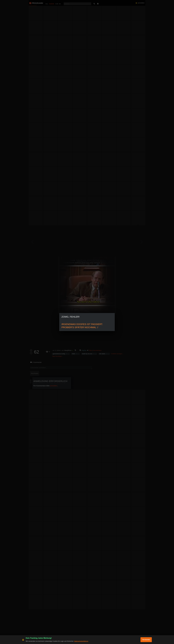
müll (57, 4)
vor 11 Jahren (57, 350)
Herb (73, 354)
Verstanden (146, 640)
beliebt (52, 4)
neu (47, 4)
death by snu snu (87, 354)
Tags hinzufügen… (58, 356)
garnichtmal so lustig (59, 354)
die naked (102, 354)
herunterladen (97, 350)
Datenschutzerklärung (81, 641)
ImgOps (84, 350)
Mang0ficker (68, 350)
